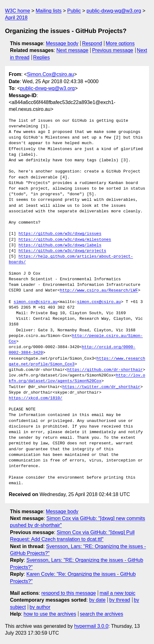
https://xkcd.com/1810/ (36, 398)
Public (74, 11)
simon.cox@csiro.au (36, 302)
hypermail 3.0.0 (91, 626)
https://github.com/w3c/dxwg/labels (60, 245)
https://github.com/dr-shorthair (105, 370)
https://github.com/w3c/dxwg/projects (62, 251)
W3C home (17, 11)
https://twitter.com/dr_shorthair (102, 387)
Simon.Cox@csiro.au (50, 74)
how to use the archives (50, 614)
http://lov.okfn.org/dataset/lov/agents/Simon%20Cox (77, 378)
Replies (41, 57)
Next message (72, 50)
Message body (62, 43)
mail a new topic (118, 593)
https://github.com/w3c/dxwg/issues (60, 234)
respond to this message (68, 593)
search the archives (102, 614)
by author (40, 607)
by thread (120, 600)
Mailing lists (49, 11)
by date (97, 600)
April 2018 (16, 18)
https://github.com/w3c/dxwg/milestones (65, 240)
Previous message (113, 50)
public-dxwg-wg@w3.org (114, 11)
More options (120, 43)
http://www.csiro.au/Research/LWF (99, 291)
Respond (92, 43)
